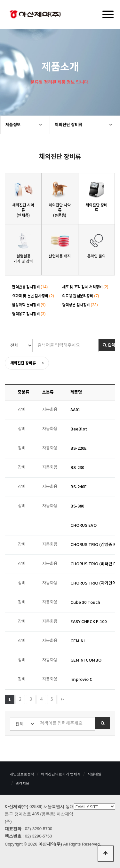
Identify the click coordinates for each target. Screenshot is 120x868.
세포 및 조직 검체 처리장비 (85, 287)
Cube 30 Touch (85, 603)
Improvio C (81, 680)
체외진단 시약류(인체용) (23, 210)
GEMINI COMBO (86, 660)
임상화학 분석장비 (29, 305)
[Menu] (108, 14)
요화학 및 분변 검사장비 (33, 296)
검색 (109, 345)
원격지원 (22, 783)
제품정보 (13, 125)
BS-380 (77, 506)
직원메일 (94, 774)
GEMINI (78, 641)
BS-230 (77, 468)
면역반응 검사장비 (30, 287)
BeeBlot (79, 429)
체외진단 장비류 (69, 125)
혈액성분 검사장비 (80, 305)
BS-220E (79, 448)
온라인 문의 (96, 256)
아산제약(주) (35, 15)
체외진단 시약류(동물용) (60, 210)
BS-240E (79, 487)
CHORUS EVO (84, 525)
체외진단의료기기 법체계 (61, 774)
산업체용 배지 (60, 256)
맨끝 (62, 699)
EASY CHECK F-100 (88, 622)
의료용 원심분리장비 (81, 296)
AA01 (75, 410)
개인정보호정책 (22, 774)
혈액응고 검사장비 (29, 314)
